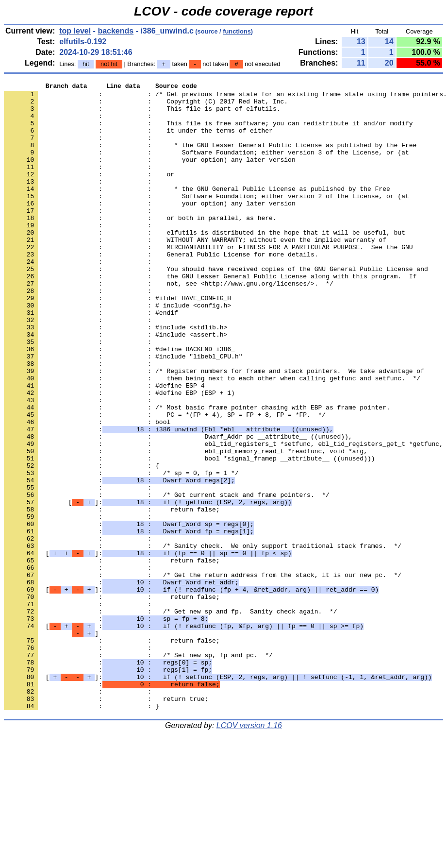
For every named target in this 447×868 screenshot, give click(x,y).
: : (80, 123)
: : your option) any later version (150, 175)
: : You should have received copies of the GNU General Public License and (216, 306)
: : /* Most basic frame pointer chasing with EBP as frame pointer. (197, 473)
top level (75, 31)
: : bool (87, 490)
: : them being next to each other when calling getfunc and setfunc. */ (212, 438)
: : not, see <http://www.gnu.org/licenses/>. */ (169, 324)
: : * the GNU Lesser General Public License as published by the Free (210, 158)
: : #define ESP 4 (104, 446)
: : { (82, 543)
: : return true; (106, 822)
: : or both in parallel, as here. (140, 245)
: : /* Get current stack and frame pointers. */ (167, 578)
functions (237, 31)
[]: (148, 586)
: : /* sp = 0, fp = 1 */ (121, 551)
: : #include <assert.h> (116, 385)
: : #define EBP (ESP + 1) (119, 455)
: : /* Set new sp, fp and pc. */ (138, 770)
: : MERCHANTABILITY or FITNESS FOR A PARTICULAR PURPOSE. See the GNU (208, 280)
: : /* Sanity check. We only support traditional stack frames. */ (203, 639)
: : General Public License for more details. (161, 289)
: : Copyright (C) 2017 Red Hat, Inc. (146, 105)
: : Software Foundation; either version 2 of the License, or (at (207, 219)
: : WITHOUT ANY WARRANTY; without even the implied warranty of (195, 272)
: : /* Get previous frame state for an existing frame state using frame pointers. (225, 97)
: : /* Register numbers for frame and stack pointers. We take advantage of (214, 429)
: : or (89, 193)
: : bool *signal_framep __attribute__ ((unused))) (189, 534)
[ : (184, 735)
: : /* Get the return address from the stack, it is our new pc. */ (203, 674)
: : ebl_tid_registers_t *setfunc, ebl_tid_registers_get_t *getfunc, (223, 516)
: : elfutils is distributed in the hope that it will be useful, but (205, 263)
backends (116, 31)
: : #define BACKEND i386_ (119, 403)
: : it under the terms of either (138, 140)
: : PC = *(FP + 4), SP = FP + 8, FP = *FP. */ (165, 481)
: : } (82, 831)
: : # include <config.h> (117, 350)
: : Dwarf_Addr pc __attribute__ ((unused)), (178, 508)
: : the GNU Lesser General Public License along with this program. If (210, 315)
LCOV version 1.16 (249, 851)
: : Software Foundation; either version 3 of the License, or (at (207, 167)
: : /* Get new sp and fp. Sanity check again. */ (170, 717)
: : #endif (91, 359)
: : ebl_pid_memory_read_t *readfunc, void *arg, (186, 525)
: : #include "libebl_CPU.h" (123, 411)
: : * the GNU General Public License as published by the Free (197, 210)
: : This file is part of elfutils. (142, 114)
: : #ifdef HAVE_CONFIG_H (117, 341)
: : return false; (112, 595)
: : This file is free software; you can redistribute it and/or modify (208, 132)
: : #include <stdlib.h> (116, 376)
